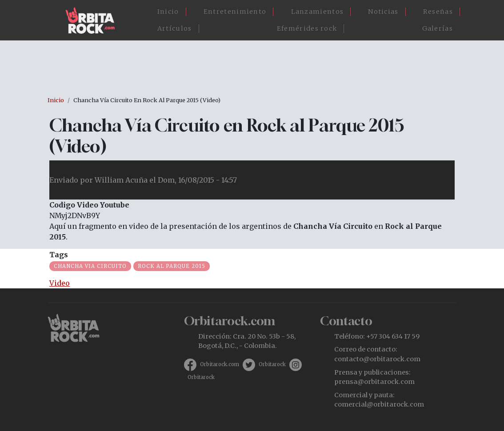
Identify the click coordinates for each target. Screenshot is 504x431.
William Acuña (121, 180)
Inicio (168, 12)
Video (60, 283)
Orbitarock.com (220, 364)
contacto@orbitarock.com (377, 359)
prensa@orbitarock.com (374, 382)
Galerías (438, 28)
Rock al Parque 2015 (172, 266)
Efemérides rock (307, 28)
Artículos (175, 28)
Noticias (383, 12)
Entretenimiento (235, 12)
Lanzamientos (318, 12)
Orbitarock (272, 364)
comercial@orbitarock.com (379, 404)
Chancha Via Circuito (90, 266)
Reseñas (438, 12)
